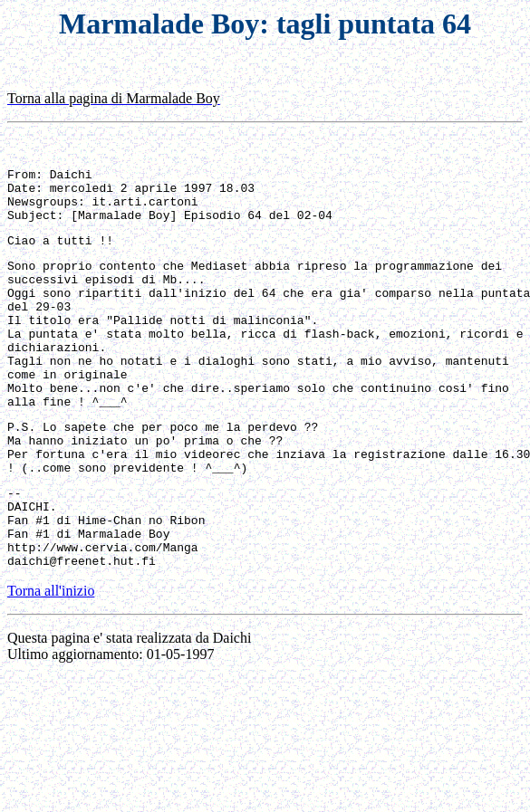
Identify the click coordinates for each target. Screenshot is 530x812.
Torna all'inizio (51, 661)
